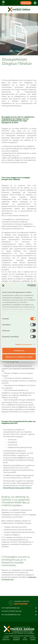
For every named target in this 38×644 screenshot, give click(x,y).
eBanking (26, 3)
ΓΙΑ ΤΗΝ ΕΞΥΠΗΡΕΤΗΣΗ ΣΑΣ (12, 611)
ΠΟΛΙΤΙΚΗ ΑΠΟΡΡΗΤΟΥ (6, 639)
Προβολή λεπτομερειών (24, 344)
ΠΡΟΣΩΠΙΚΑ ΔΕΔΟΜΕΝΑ (16, 639)
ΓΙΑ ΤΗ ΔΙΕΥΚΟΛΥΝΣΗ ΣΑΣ (11, 608)
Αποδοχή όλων (19, 351)
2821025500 (21, 604)
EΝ (35, 3)
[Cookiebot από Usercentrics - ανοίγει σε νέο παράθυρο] (27, 286)
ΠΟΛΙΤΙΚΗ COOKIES (33, 639)
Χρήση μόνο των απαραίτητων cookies (19, 357)
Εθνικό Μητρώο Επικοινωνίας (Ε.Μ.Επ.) (17, 488)
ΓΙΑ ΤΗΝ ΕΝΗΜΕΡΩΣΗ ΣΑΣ (11, 615)
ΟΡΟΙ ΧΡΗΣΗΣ (25, 639)
